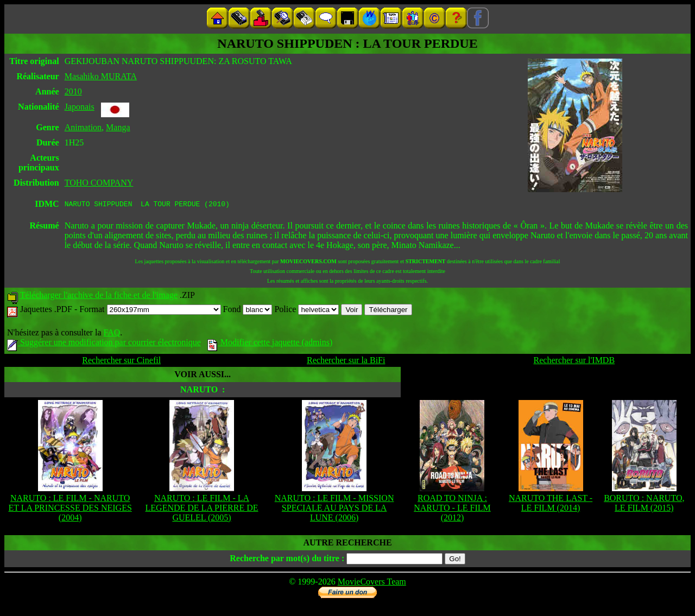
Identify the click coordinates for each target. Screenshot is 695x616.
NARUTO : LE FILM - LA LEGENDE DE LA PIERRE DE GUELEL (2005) (202, 509)
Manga (118, 127)
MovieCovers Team (372, 583)
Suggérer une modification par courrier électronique (104, 344)
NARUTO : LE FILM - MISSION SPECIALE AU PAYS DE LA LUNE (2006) (334, 509)
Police (307, 311)
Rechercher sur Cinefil (121, 362)
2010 (73, 91)
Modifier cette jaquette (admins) (270, 344)
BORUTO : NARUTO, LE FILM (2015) (644, 504)
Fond (248, 311)
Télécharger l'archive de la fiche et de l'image (99, 297)
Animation (83, 127)
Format (150, 311)
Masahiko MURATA (101, 76)
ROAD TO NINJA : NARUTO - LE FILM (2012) (452, 509)
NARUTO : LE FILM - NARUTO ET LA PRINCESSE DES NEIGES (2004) (70, 509)
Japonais (80, 107)
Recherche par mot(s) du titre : (287, 560)
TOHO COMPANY (99, 183)
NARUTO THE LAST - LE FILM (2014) (551, 504)
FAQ (112, 334)
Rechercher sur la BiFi (346, 362)
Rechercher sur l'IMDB (574, 362)
